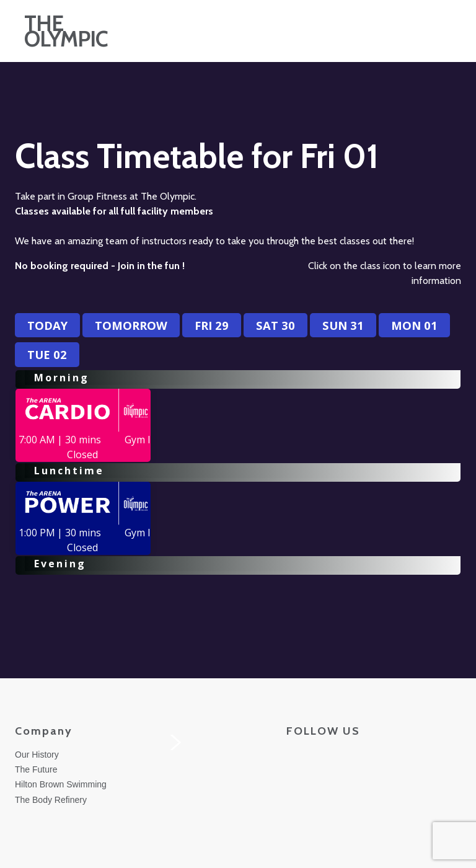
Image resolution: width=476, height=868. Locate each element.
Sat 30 (275, 325)
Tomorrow (131, 325)
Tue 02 (47, 354)
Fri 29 (212, 325)
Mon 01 (414, 325)
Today (47, 325)
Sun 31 (343, 325)
